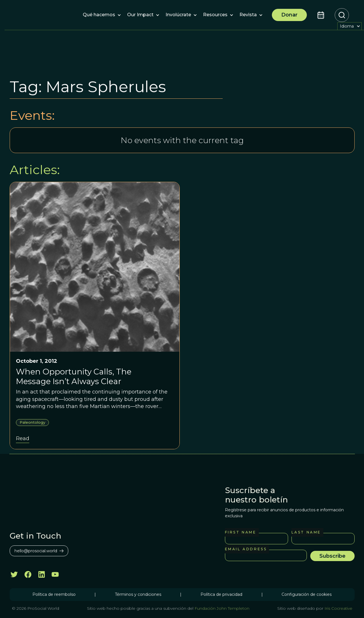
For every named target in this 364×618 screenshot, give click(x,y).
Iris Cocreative (338, 608)
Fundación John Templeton (221, 608)
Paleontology (32, 422)
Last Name (306, 532)
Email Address (246, 549)
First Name (241, 532)
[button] (99, 15)
